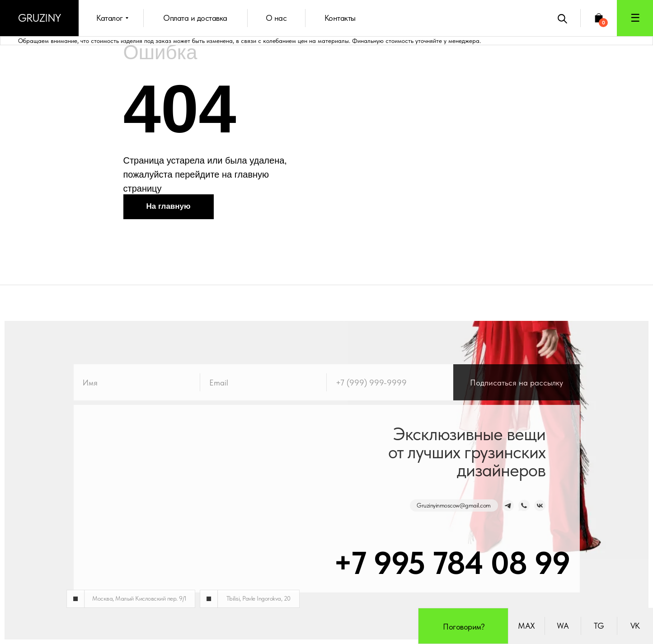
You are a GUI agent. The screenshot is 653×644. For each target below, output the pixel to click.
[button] (635, 18)
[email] (263, 397)
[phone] (390, 397)
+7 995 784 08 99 (433, 563)
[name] (137, 397)
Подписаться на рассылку (517, 397)
